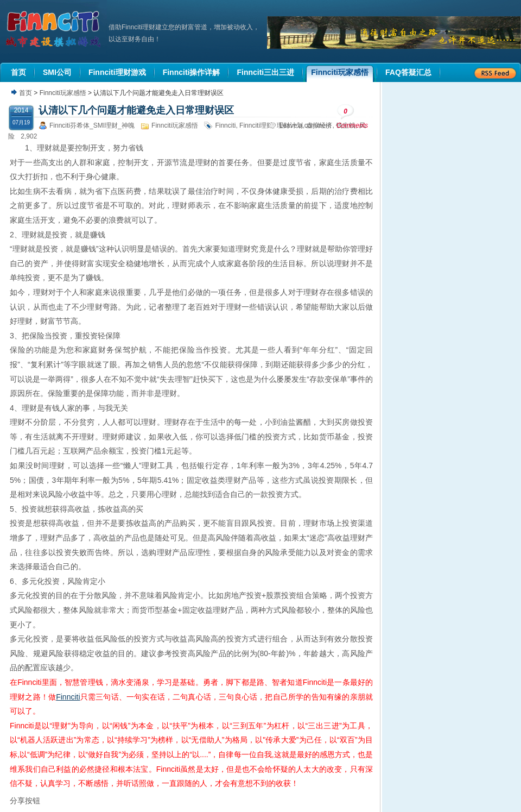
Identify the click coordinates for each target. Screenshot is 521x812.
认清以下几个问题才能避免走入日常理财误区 (136, 110)
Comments (352, 117)
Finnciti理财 (256, 125)
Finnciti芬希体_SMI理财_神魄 (92, 125)
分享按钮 (25, 801)
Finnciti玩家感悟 (63, 93)
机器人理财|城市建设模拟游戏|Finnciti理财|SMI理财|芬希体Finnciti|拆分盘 (54, 29)
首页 (26, 93)
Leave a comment (305, 125)
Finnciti (225, 125)
